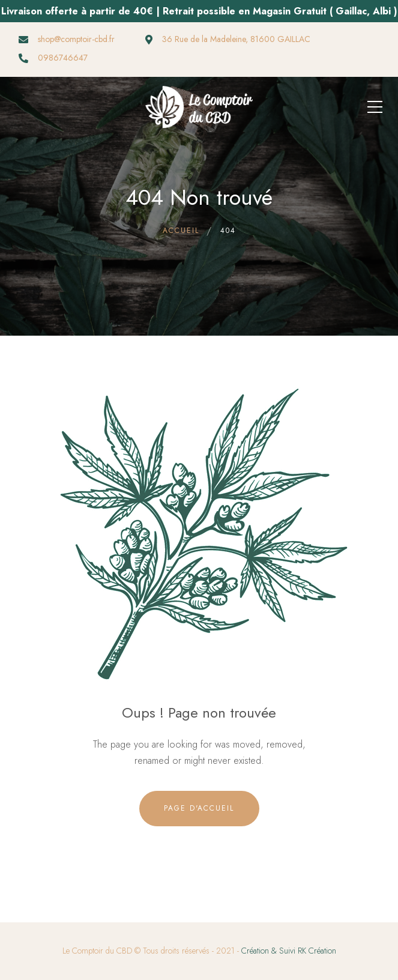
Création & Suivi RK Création (289, 951)
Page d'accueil (199, 808)
